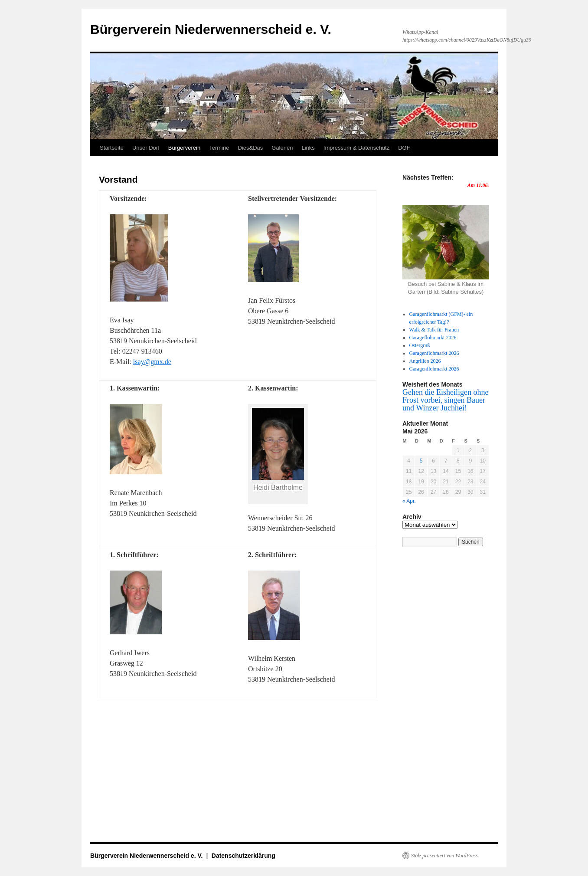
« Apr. (409, 501)
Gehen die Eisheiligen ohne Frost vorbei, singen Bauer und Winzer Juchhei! (445, 400)
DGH (404, 148)
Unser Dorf (146, 148)
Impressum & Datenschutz (356, 148)
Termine (219, 148)
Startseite (112, 148)
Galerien (282, 148)
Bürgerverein (184, 148)
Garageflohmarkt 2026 (433, 338)
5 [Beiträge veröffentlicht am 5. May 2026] (421, 461)
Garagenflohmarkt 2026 (434, 353)
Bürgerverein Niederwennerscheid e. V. (211, 29)
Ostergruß (420, 345)
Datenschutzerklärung (243, 856)
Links (308, 148)
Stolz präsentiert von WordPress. (445, 856)
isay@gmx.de (152, 362)
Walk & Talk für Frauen (434, 330)
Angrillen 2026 (425, 361)
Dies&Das (250, 148)
